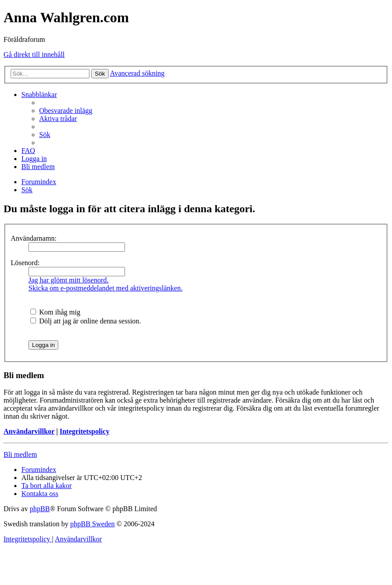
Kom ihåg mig (55, 312)
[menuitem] (66, 111)
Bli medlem (20, 454)
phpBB (40, 509)
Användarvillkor (29, 431)
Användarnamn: (34, 238)
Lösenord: (25, 263)
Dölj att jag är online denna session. (86, 321)
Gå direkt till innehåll (34, 54)
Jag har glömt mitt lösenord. (69, 280)
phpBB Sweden (93, 524)
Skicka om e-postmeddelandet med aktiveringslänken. (105, 288)
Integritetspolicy (85, 431)
